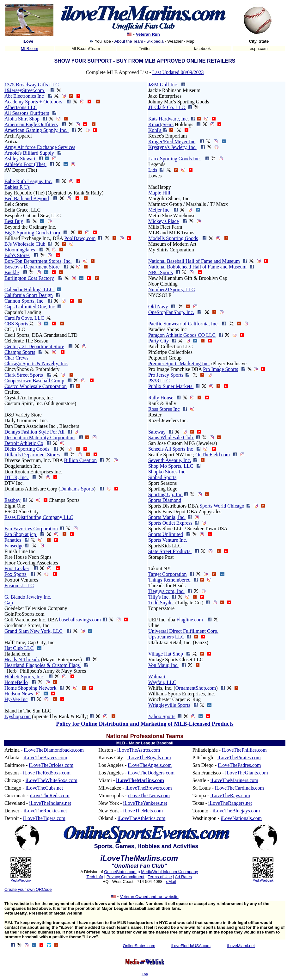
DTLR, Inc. (17, 477)
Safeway (157, 432)
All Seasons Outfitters (27, 113)
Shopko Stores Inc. (167, 472)
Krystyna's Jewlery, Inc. (172, 147)
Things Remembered (169, 580)
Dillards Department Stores (32, 455)
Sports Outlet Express (170, 523)
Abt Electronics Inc (24, 96)
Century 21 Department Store (34, 346)
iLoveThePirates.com (239, 758)
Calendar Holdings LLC (30, 290)
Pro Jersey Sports (166, 375)
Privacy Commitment (125, 877)
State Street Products (170, 551)
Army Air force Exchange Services (40, 147)
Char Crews (16, 358)
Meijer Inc (159, 210)
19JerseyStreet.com (25, 90)
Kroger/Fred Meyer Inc (172, 142)
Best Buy (14, 221)
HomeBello (16, 682)
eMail (171, 881)
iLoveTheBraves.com (45, 758)
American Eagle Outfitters (31, 124)
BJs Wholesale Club (25, 244)
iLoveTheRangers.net (230, 803)
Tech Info (95, 877)
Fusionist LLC (19, 586)
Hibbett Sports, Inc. (24, 677)
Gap (9, 603)
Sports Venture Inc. (168, 540)
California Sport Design (29, 295)
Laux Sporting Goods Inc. (174, 159)
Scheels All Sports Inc (171, 449)
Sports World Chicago (222, 506)
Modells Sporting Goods (173, 238)
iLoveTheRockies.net (45, 811)
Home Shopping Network (30, 688)
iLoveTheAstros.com (139, 750)
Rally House (161, 398)
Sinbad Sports (162, 477)
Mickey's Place (164, 221)
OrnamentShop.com (196, 688)
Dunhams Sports (77, 489)
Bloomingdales (20, 250)
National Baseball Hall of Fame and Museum (194, 261)
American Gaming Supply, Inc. (37, 130)
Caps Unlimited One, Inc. (30, 307)
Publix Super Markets (171, 386)
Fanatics (13, 540)
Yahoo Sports (162, 716)
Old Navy (158, 307)
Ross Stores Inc (164, 409)
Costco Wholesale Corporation (36, 386)
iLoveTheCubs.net (44, 788)
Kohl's (155, 130)
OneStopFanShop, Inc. (171, 312)
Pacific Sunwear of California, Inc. (183, 324)
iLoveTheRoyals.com (149, 758)
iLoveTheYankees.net (145, 803)
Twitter (145, 49)
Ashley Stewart (21, 159)
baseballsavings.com (80, 620)
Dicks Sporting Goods (27, 449)
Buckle (12, 272)
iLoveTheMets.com (143, 811)
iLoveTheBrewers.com (149, 788)
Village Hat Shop (166, 654)
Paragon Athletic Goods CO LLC (182, 335)
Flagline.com (190, 620)
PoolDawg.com (80, 238)
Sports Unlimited (166, 534)
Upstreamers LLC (166, 637)
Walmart (157, 677)
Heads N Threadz (22, 659)
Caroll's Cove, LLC (24, 318)
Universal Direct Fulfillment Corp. (183, 631)
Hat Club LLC (19, 648)
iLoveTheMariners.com (235, 780)
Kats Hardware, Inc (168, 119)
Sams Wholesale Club (171, 438)
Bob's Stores (17, 255)
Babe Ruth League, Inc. (28, 181)
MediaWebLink (21, 881)
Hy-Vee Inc (16, 699)
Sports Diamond (165, 500)
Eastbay (12, 500)
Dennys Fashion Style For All (34, 432)
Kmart (155, 124)
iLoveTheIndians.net (50, 803)
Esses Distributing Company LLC (39, 517)
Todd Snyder (161, 603)
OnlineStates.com (120, 872)
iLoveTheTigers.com (44, 818)
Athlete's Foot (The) (25, 164)
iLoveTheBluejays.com (236, 811)
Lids (153, 170)
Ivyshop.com (18, 716)
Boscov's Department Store (32, 267)
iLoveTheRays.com (230, 795)
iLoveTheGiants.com (247, 773)
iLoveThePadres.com (239, 765)
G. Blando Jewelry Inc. (28, 597)
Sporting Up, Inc (166, 494)
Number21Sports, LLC (172, 290)
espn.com (259, 49)
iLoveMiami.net (241, 946)
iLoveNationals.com (241, 818)
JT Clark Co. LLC (167, 107)
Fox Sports (15, 574)
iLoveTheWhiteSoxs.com (52, 780)
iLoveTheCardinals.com (239, 788)
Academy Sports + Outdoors (33, 102)
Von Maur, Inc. (163, 665)
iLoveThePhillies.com (244, 750)
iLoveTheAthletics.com (142, 818)
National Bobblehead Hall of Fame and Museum (197, 267)
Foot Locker (17, 568)
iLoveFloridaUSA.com (191, 946)
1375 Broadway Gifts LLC (32, 85)
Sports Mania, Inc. (167, 517)
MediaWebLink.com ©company (169, 872)
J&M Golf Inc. (163, 85)
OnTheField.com (213, 455)
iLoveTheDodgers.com (151, 773)
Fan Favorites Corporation (31, 529)
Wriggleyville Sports (169, 705)
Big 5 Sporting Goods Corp (33, 233)
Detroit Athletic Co (24, 443)
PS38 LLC (159, 381)
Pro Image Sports (220, 369)
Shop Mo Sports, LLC (171, 466)
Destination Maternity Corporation (40, 438)
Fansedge (14, 546)
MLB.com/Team (86, 49)
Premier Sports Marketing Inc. (179, 364)
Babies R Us (17, 187)
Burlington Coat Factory (29, 278)
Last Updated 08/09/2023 (178, 72)
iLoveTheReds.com (50, 795)
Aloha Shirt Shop (22, 119)
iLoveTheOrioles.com (51, 765)
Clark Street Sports (24, 375)
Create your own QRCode (28, 889)
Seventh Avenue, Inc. (170, 460)
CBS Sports (16, 324)
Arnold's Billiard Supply (30, 153)
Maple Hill (159, 193)
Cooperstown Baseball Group (34, 381)
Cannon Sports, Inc (24, 301)
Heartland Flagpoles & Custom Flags (43, 665)
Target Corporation (168, 574)
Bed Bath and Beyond (27, 198)
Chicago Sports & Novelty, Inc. (36, 364)
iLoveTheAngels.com (150, 765)
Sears (168, 124)
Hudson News (19, 694)
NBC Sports (161, 272)
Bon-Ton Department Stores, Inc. (38, 261)
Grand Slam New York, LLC (34, 631)
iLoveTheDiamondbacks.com (54, 750)
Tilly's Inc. (159, 597)
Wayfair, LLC (162, 682)
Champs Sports (20, 352)
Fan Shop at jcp (21, 534)
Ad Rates (183, 877)
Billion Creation (80, 460)
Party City (159, 341)
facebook (202, 49)
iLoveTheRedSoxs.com (47, 773)
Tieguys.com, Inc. (166, 591)
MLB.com (30, 49)
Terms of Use (160, 877)
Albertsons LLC (21, 107)
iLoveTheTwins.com (149, 795)
